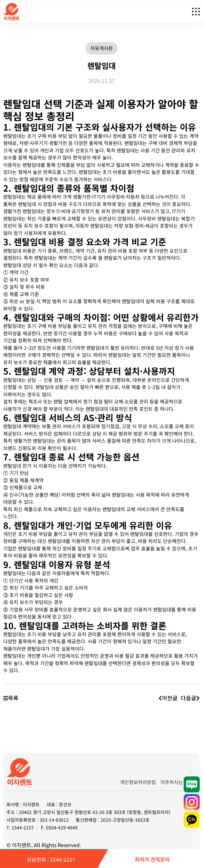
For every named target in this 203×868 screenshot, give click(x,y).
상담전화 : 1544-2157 (51, 859)
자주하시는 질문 (177, 782)
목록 (11, 698)
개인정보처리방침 (138, 782)
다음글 (190, 698)
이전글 (168, 698)
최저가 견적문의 (152, 859)
